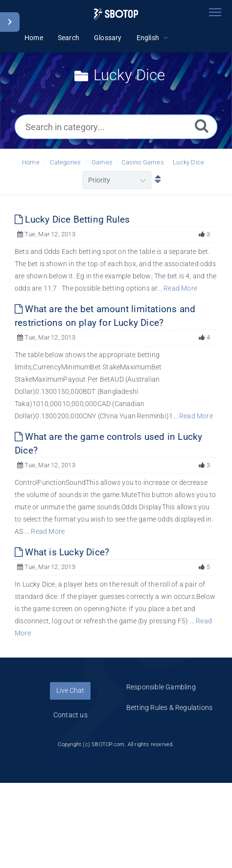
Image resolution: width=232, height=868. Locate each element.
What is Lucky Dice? (62, 552)
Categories (65, 162)
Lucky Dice (188, 162)
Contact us (70, 715)
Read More (180, 288)
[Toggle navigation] (215, 12)
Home (31, 162)
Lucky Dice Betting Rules (72, 219)
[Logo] (116, 14)
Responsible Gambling (161, 687)
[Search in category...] (116, 127)
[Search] (202, 126)
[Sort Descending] (156, 180)
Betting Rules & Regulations (169, 708)
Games (102, 162)
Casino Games (142, 162)
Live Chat (70, 690)
